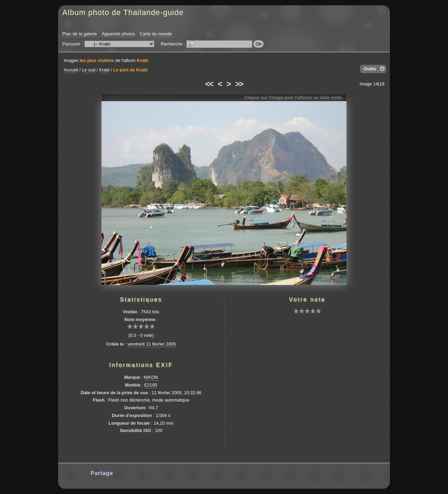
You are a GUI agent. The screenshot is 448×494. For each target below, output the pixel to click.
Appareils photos (118, 34)
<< (209, 84)
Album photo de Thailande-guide (123, 12)
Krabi (143, 60)
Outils (370, 69)
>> (239, 84)
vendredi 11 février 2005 (152, 344)
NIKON (151, 377)
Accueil (71, 70)
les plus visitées (97, 60)
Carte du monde (156, 34)
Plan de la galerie (80, 34)
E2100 (151, 385)
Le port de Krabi (131, 70)
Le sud (89, 70)
